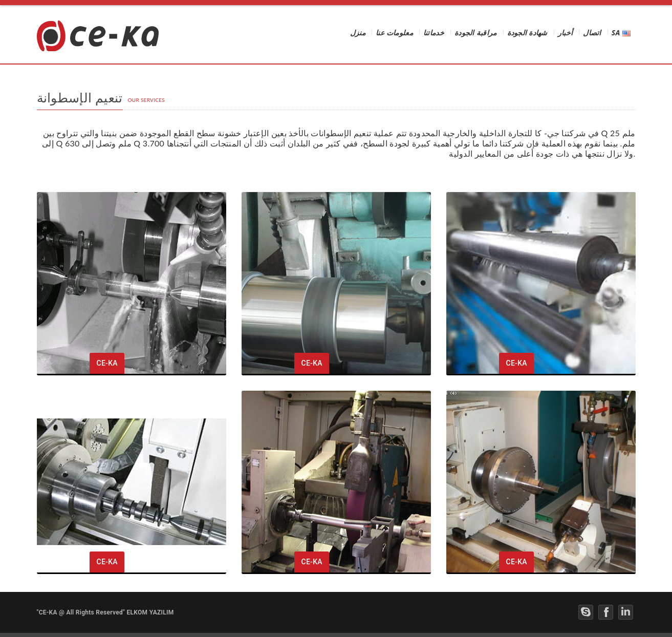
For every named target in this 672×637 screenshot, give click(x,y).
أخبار (566, 34)
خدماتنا (434, 34)
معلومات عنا (394, 34)
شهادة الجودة (527, 34)
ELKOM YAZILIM (150, 612)
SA (621, 34)
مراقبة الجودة (476, 34)
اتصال (592, 34)
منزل (358, 34)
